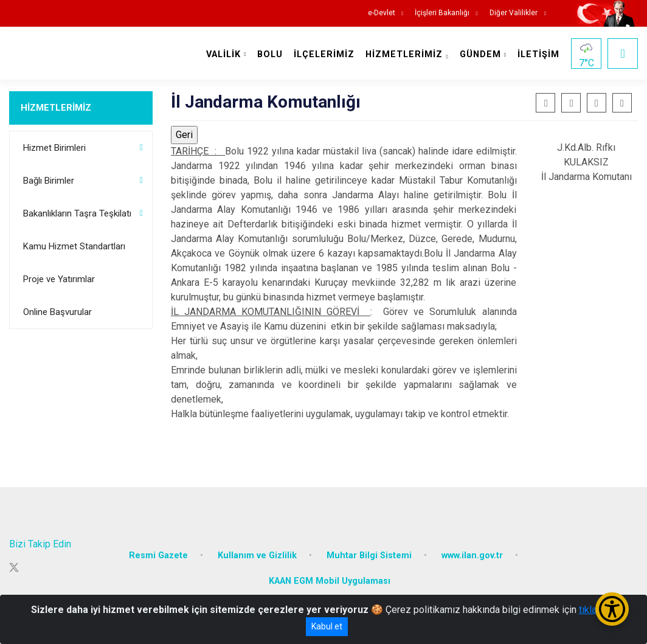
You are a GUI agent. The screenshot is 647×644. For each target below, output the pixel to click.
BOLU (270, 54)
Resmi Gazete (158, 556)
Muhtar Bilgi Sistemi (369, 556)
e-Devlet (382, 13)
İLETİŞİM (538, 54)
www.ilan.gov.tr (472, 556)
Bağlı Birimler (49, 181)
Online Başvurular (57, 312)
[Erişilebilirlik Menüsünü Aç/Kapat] (612, 609)
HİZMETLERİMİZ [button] (404, 54)
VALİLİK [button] (223, 54)
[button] (597, 103)
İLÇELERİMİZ (324, 54)
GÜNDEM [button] (480, 54)
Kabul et (327, 626)
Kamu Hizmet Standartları (74, 246)
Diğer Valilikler (514, 13)
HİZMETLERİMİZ (56, 108)
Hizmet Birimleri (54, 148)
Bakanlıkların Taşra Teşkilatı (77, 213)
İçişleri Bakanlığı (442, 13)
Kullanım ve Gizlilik (257, 556)
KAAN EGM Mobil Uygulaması (330, 581)
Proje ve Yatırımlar (59, 279)
